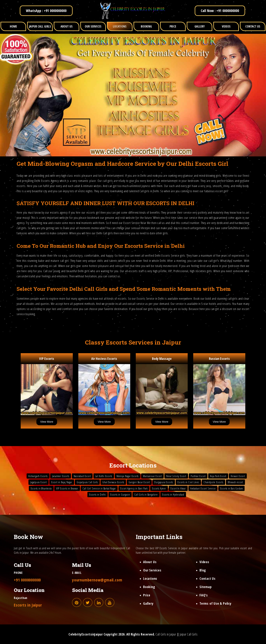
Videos (204, 562)
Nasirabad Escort (82, 476)
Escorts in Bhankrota (41, 488)
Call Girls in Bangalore (146, 494)
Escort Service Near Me (137, 223)
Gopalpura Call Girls (87, 482)
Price (147, 595)
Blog (203, 570)
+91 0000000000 (27, 580)
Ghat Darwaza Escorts (113, 482)
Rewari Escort (238, 476)
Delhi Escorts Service (167, 255)
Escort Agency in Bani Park (134, 488)
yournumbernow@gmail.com (97, 580)
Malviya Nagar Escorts (128, 476)
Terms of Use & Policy (215, 603)
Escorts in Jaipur (28, 605)
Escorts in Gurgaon (120, 494)
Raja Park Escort (218, 476)
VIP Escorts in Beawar (67, 488)
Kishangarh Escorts (38, 476)
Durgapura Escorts (164, 482)
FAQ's (204, 595)
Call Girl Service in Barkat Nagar (99, 488)
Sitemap (206, 587)
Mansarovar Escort (152, 476)
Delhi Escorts (42, 181)
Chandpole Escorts (213, 482)
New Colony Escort (176, 476)
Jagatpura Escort (39, 482)
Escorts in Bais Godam (232, 488)
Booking (149, 587)
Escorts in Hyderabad (173, 494)
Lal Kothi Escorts (104, 476)
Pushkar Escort (198, 476)
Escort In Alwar (178, 488)
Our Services (152, 570)
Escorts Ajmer (159, 488)
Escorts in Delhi (98, 494)
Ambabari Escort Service (203, 488)
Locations (150, 578)
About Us (150, 562)
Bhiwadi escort (235, 482)
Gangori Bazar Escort (139, 482)
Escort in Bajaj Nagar (62, 482)
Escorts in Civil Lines (188, 482)
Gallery (148, 603)
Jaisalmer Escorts (61, 476)
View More (47, 422)
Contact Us (208, 578)
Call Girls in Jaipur (166, 634)
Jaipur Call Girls (189, 634)
